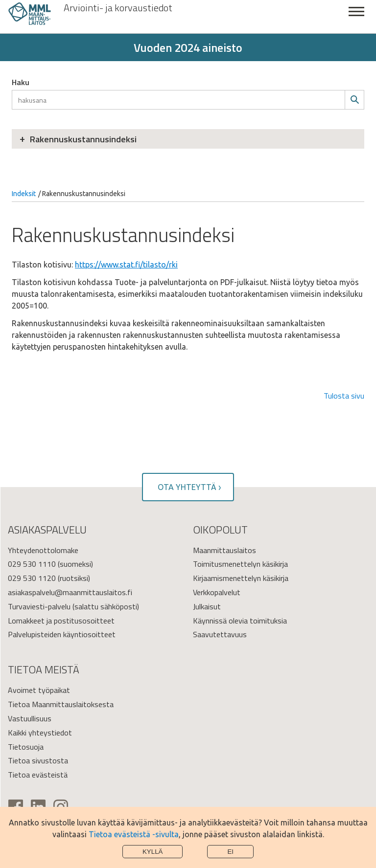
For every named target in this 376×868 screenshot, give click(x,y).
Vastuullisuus (30, 718)
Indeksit (24, 194)
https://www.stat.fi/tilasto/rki (126, 265)
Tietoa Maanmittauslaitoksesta (61, 704)
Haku (21, 82)
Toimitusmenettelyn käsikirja (240, 564)
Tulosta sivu (344, 396)
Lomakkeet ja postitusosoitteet (61, 621)
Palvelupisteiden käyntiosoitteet (62, 634)
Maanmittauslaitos (224, 550)
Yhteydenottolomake (43, 550)
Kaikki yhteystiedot (40, 733)
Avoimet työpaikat (39, 690)
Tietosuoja (26, 747)
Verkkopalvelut (217, 592)
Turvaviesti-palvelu (39, 606)
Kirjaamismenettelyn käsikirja (241, 578)
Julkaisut (207, 606)
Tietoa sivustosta (38, 760)
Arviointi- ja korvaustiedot (118, 8)
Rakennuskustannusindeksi (83, 139)
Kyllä (153, 852)
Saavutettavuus (220, 634)
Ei (230, 852)
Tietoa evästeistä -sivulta (134, 834)
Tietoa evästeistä (38, 775)
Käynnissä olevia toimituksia (240, 621)
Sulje (356, 17)
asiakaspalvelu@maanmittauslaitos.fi (70, 592)
